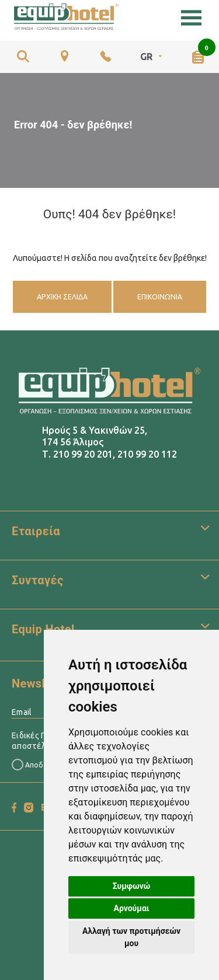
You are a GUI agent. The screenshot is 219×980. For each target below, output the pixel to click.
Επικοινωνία (160, 297)
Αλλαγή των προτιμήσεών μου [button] (131, 937)
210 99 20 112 (147, 454)
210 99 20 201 (83, 454)
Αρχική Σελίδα (62, 297)
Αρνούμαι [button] (132, 908)
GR (152, 57)
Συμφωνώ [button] (132, 886)
